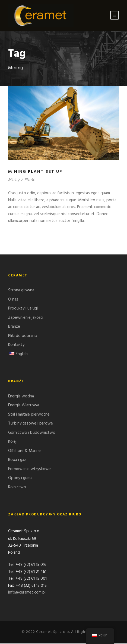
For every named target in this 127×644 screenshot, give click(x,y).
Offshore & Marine (24, 451)
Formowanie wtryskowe (29, 469)
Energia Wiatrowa (24, 405)
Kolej (12, 442)
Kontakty (16, 345)
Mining (14, 180)
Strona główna (21, 290)
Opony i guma (20, 478)
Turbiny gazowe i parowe (31, 423)
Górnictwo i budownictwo (32, 433)
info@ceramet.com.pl (27, 593)
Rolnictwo (17, 487)
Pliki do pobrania (23, 336)
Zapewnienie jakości (26, 318)
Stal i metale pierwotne (29, 415)
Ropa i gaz (17, 460)
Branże (14, 327)
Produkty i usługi (23, 308)
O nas (13, 299)
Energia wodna (21, 396)
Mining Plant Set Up (35, 172)
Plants (29, 180)
